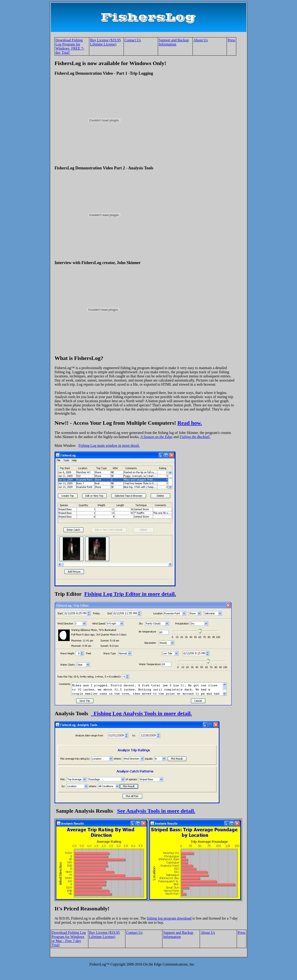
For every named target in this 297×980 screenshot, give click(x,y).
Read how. (190, 423)
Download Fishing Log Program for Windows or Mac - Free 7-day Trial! (69, 939)
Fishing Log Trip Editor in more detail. (130, 594)
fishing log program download (169, 918)
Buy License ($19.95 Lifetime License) (105, 42)
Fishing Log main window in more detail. (109, 446)
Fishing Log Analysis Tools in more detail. (141, 713)
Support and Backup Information (174, 42)
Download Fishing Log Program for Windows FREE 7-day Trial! (70, 46)
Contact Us (133, 40)
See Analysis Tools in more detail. (156, 811)
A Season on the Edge (156, 437)
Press (231, 40)
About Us (201, 40)
